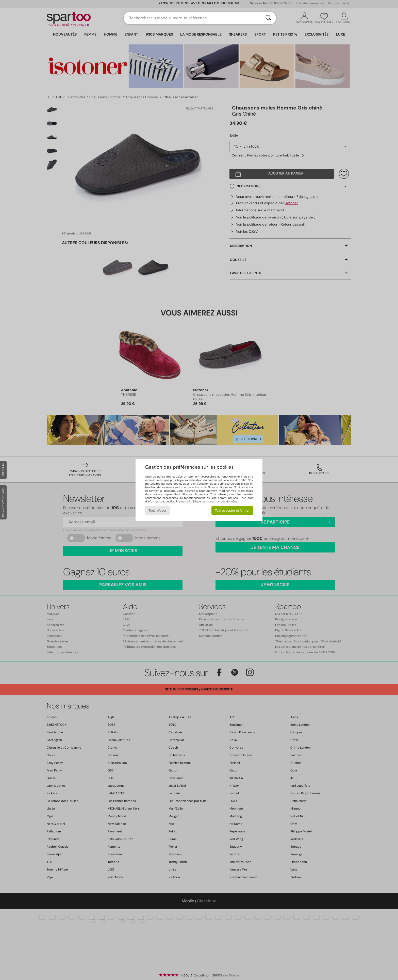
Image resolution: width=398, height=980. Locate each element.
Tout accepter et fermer (232, 510)
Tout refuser (157, 510)
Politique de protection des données (213, 501)
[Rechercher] (268, 18)
